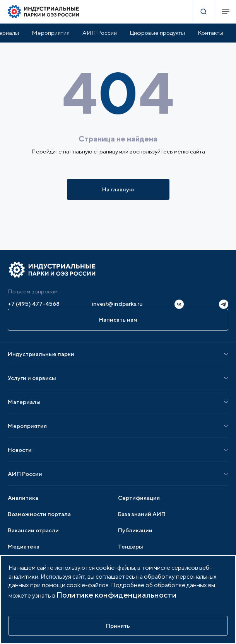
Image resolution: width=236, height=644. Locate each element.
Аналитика (23, 498)
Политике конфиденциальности (117, 595)
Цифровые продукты (157, 33)
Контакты (210, 33)
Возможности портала (39, 514)
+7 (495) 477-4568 (34, 304)
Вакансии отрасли (33, 530)
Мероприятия (51, 33)
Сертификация (139, 498)
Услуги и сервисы (32, 378)
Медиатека (24, 546)
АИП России (100, 33)
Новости (20, 450)
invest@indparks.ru (117, 304)
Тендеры (131, 546)
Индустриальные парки (41, 354)
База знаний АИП (142, 514)
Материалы (24, 402)
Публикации (135, 530)
